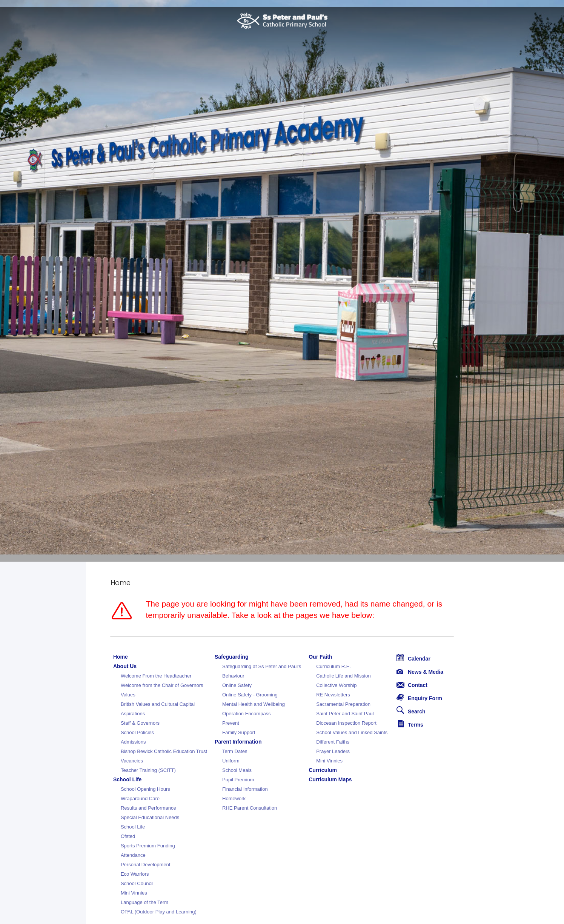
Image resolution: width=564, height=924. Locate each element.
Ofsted (128, 836)
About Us (125, 666)
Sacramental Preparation (343, 704)
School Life (127, 779)
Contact (412, 685)
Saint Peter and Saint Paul (345, 714)
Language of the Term (144, 902)
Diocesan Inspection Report (346, 723)
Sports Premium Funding (148, 846)
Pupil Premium (238, 780)
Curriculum (323, 770)
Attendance (133, 855)
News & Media (420, 672)
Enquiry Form (419, 698)
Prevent (231, 723)
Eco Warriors (135, 874)
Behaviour (233, 676)
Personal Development (146, 865)
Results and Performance (148, 808)
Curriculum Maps (330, 779)
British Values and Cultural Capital (158, 704)
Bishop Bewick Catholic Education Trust (164, 751)
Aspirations (133, 714)
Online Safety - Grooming (250, 695)
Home (121, 583)
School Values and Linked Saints (352, 732)
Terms (411, 724)
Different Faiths (333, 742)
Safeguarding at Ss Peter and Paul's (262, 666)
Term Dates (235, 751)
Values (128, 695)
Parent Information (238, 742)
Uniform (231, 761)
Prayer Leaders (333, 751)
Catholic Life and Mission (343, 676)
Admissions (133, 742)
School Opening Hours (145, 789)
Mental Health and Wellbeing (254, 704)
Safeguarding (231, 657)
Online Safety (237, 685)
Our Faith (320, 657)
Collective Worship (336, 685)
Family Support (239, 732)
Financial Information (245, 789)
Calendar (413, 658)
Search (411, 710)
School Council (137, 883)
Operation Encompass (247, 714)
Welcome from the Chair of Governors (162, 685)
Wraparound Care (140, 798)
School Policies (137, 732)
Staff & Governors (140, 723)
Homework (234, 798)
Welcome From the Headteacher (156, 676)
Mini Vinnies (134, 893)
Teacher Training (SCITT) (148, 770)
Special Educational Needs (150, 817)
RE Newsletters (333, 695)
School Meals (237, 770)
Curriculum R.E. (333, 666)
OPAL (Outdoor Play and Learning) (159, 912)
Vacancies (132, 761)
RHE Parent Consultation (250, 808)
